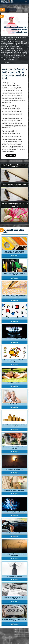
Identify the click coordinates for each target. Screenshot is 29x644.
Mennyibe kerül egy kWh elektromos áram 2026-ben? (14, 620)
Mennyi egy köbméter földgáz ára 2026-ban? (15, 339)
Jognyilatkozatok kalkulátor (15, 576)
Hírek (8, 10)
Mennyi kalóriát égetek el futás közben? (15, 512)
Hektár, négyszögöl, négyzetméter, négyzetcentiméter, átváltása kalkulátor (15, 252)
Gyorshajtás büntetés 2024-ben (14, 533)
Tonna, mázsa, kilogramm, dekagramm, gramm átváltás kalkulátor (15, 425)
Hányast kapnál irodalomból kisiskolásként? (15, 165)
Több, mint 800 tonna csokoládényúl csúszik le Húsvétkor (14, 204)
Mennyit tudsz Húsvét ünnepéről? (15, 469)
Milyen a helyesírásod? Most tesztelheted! (14, 184)
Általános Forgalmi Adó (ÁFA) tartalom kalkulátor (14, 598)
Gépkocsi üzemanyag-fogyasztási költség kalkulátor (14, 274)
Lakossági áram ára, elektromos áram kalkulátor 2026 (15, 555)
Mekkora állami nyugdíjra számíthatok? (14, 490)
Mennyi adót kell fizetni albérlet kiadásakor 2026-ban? (14, 448)
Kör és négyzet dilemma (15, 318)
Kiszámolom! (15, 256)
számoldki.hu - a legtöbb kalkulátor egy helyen (7, 2)
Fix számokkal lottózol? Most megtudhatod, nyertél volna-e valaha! (14, 296)
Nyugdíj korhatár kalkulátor (15, 404)
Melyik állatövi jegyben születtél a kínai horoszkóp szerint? (15, 360)
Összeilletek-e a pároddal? (14, 383)
